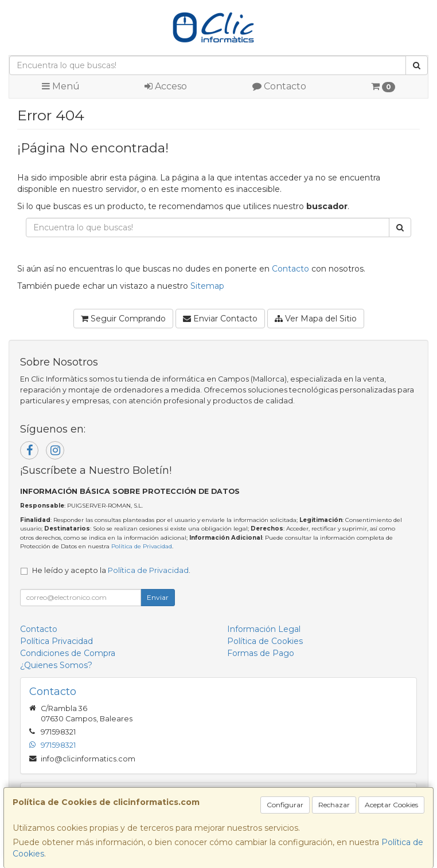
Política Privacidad (56, 641)
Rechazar (334, 805)
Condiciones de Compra (68, 653)
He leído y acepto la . (111, 570)
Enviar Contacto (220, 319)
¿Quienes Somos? (56, 665)
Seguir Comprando (123, 319)
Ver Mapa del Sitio (316, 319)
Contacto (279, 86)
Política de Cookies (265, 641)
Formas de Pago (261, 653)
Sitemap (207, 286)
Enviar (158, 597)
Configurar (285, 805)
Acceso (166, 86)
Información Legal (264, 629)
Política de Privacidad (142, 546)
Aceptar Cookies (391, 805)
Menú (61, 86)
